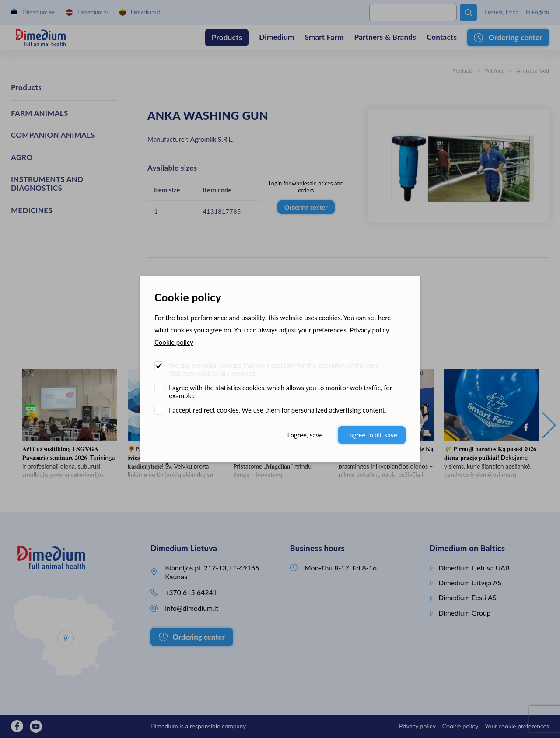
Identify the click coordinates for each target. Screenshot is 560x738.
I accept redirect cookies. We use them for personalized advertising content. (278, 410)
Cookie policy (174, 342)
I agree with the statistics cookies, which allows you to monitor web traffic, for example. (280, 392)
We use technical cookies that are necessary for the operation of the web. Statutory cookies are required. (274, 369)
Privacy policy (369, 330)
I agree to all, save (372, 435)
